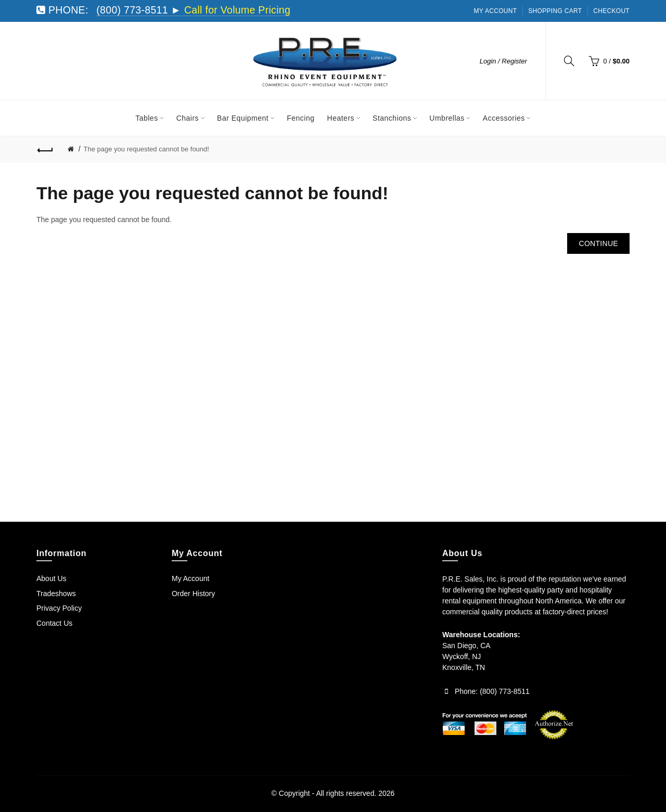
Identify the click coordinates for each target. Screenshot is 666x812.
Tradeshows (56, 594)
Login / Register (503, 61)
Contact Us (54, 623)
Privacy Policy (59, 608)
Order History (193, 594)
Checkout (611, 11)
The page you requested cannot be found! (146, 149)
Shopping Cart (555, 11)
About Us (52, 578)
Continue (598, 243)
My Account (496, 11)
